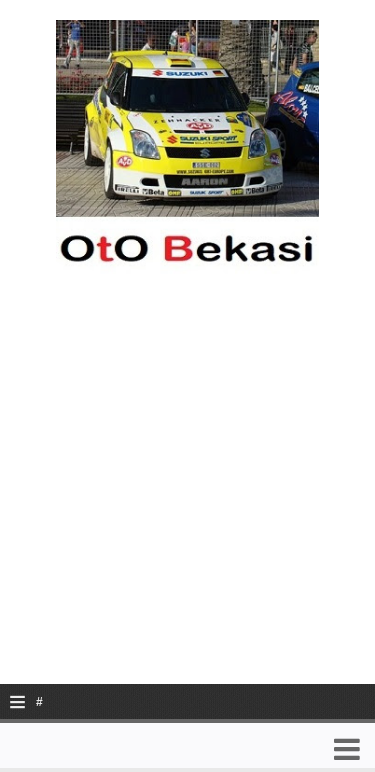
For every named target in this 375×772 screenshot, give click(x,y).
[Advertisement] (187, 496)
